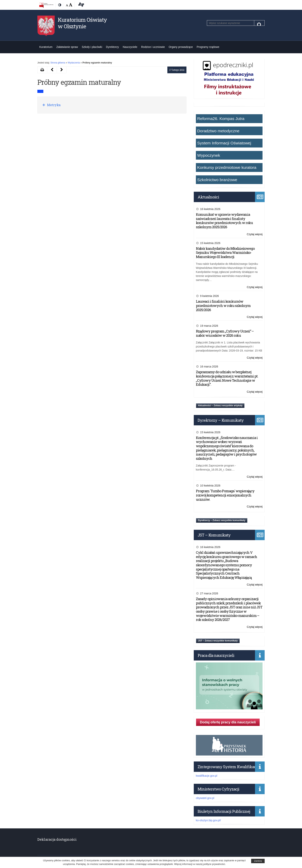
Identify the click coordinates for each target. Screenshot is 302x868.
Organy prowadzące (181, 47)
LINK (40, 91)
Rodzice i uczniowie (153, 47)
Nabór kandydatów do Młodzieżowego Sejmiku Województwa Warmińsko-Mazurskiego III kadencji (225, 253)
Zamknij (258, 861)
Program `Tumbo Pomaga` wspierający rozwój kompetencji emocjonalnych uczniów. (225, 495)
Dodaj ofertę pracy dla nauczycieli (228, 722)
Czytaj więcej (255, 234)
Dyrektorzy (112, 47)
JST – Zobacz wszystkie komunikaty (218, 641)
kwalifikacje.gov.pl (207, 776)
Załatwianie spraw (67, 47)
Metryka (53, 105)
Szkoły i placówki (92, 47)
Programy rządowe (208, 47)
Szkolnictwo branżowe (217, 180)
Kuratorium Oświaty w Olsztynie (82, 23)
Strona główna (58, 63)
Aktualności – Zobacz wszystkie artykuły (220, 406)
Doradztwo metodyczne (218, 131)
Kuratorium (46, 47)
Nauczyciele (130, 47)
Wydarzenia (74, 63)
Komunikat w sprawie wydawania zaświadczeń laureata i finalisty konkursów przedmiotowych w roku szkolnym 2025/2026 (224, 221)
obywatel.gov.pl (205, 798)
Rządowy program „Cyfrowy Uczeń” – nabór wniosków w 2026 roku (225, 333)
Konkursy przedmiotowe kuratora (227, 167)
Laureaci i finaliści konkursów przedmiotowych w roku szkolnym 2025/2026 (223, 305)
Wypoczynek (209, 155)
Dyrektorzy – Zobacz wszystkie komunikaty (222, 520)
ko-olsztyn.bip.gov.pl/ (208, 820)
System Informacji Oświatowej (224, 143)
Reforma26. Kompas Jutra (221, 119)
